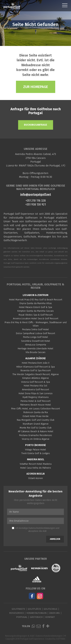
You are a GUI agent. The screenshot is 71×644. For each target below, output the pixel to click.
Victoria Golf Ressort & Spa (35, 382)
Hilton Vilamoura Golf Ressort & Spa (35, 367)
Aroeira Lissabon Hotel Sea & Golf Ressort (36, 318)
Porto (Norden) (35, 445)
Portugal (22, 617)
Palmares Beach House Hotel (36, 405)
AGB (45, 531)
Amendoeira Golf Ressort (35, 389)
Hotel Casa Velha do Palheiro (36, 468)
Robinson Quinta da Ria (36, 412)
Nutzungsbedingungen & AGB (20, 636)
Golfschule (50, 609)
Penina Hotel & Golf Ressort (35, 401)
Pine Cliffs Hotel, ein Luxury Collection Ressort (35, 409)
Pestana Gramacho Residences (36, 435)
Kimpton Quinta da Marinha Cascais (36, 311)
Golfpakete (18, 609)
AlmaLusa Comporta (36, 345)
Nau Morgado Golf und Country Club (36, 420)
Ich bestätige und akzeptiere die (36, 530)
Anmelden (55, 539)
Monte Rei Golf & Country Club (36, 428)
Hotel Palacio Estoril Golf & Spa (35, 307)
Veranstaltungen (36, 613)
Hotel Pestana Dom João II (36, 363)
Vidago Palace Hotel (35, 450)
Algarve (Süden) (35, 358)
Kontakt (50, 617)
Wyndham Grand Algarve (36, 424)
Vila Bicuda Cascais (35, 352)
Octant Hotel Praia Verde (35, 416)
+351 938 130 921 (36, 205)
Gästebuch (36, 617)
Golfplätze (34, 609)
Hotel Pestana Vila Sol (35, 386)
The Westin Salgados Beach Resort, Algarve (36, 374)
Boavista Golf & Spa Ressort (36, 370)
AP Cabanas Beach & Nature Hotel (36, 431)
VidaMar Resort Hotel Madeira (36, 464)
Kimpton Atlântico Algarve (36, 378)
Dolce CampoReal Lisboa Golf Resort (35, 333)
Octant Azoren (35, 478)
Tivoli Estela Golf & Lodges (36, 453)
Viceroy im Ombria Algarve (36, 439)
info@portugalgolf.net (36, 194)
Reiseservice (17, 613)
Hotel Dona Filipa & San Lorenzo (36, 393)
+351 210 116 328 (36, 201)
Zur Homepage (36, 87)
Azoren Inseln (35, 474)
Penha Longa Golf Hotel (35, 337)
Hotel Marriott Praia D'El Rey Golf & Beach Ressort (36, 300)
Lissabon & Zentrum (35, 295)
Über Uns (54, 613)
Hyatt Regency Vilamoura (35, 397)
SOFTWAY (61, 639)
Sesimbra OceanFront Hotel (36, 341)
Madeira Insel (36, 459)
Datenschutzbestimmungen (42, 528)
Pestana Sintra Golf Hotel (35, 329)
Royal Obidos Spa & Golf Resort (36, 315)
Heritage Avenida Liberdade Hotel (35, 349)
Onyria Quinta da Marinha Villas (36, 303)
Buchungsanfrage (36, 125)
